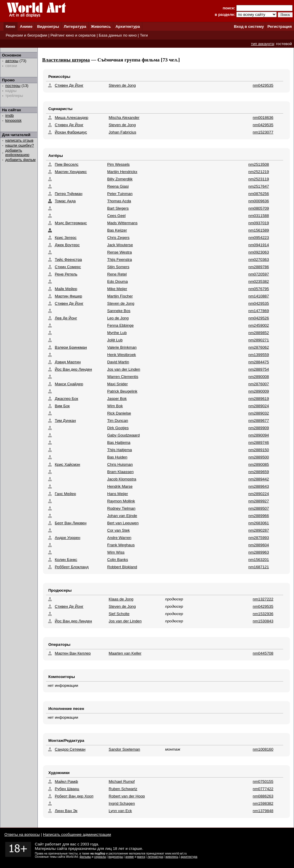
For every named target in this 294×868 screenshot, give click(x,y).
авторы (12, 61)
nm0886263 (263, 796)
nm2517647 (259, 186)
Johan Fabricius (122, 132)
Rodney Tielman (121, 508)
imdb (10, 115)
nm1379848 (263, 811)
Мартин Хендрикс (71, 172)
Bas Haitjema (119, 442)
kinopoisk (13, 120)
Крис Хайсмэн (67, 464)
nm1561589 (259, 230)
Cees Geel (116, 216)
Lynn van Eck (120, 811)
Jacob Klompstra (122, 479)
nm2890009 (259, 391)
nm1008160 (263, 749)
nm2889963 (259, 552)
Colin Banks (118, 560)
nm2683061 (259, 523)
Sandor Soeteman (124, 749)
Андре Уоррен (67, 538)
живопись (172, 857)
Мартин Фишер (69, 296)
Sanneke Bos (119, 311)
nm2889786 (259, 267)
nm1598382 (263, 803)
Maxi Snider (117, 384)
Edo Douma (117, 281)
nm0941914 (259, 245)
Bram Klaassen (120, 472)
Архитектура (128, 26)
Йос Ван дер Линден (73, 369)
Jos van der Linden (124, 369)
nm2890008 (259, 377)
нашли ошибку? (20, 145)
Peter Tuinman (120, 194)
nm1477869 (259, 311)
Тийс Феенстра (68, 260)
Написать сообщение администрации (77, 834)
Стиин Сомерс (68, 267)
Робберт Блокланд (72, 567)
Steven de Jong (122, 85)
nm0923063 (259, 252)
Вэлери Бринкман (71, 347)
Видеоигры (48, 26)
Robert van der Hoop (127, 796)
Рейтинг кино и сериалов (73, 35)
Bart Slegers (118, 208)
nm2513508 (259, 164)
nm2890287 (259, 530)
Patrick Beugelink (122, 391)
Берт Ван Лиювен (71, 523)
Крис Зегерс (66, 238)
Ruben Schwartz (123, 789)
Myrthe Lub (117, 333)
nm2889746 (259, 442)
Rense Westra (119, 252)
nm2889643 (259, 486)
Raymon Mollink (121, 501)
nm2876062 (259, 347)
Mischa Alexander (124, 118)
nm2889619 (259, 399)
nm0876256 (259, 194)
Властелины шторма (66, 60)
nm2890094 (259, 435)
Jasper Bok (117, 399)
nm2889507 (259, 508)
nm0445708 (263, 653)
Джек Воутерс (67, 245)
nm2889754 (259, 369)
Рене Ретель (66, 274)
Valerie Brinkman (122, 347)
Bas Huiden (117, 457)
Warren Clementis (123, 377)
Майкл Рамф (66, 781)
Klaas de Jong (121, 599)
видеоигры (116, 857)
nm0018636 (263, 118)
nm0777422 (263, 789)
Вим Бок (62, 406)
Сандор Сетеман (70, 749)
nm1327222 (263, 599)
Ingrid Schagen (122, 803)
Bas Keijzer (117, 230)
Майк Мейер (66, 289)
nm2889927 (259, 501)
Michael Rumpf (122, 781)
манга (141, 857)
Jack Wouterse (120, 245)
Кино (10, 26)
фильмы (85, 857)
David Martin (118, 362)
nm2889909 (259, 428)
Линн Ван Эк (66, 811)
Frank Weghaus (121, 545)
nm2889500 (259, 457)
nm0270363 (259, 260)
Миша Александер (71, 118)
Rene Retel (117, 274)
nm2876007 (259, 384)
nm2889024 (259, 406)
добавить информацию (17, 153)
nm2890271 (259, 340)
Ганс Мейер (65, 494)
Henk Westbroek (122, 355)
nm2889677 (259, 421)
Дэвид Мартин (68, 362)
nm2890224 (259, 494)
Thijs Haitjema (119, 450)
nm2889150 (259, 450)
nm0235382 (259, 281)
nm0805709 (259, 208)
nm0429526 (259, 318)
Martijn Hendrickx (122, 172)
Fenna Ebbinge (120, 325)
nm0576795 (259, 289)
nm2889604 (259, 545)
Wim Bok (115, 406)
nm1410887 (259, 296)
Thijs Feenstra (119, 260)
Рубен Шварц (67, 789)
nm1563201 (259, 560)
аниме (130, 857)
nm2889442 (259, 479)
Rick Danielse (119, 413)
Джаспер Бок (66, 399)
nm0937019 (259, 223)
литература (155, 857)
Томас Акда (65, 201)
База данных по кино (118, 35)
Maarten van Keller (125, 653)
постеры (13, 86)
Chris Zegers (118, 238)
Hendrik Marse (120, 486)
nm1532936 (263, 614)
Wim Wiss (116, 552)
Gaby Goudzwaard (123, 435)
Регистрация (280, 26)
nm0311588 (259, 216)
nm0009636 (259, 201)
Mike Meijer (117, 289)
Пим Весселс (67, 164)
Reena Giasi (118, 186)
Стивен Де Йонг (69, 85)
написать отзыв (19, 140)
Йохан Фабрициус (71, 132)
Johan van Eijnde (122, 516)
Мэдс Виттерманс (71, 223)
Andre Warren (119, 538)
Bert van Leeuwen (123, 523)
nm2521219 (259, 172)
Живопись (101, 26)
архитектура (189, 857)
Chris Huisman (120, 464)
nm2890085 (259, 464)
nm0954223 (259, 238)
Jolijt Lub (115, 340)
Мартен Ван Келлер (73, 653)
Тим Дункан (65, 421)
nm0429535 (263, 85)
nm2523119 (259, 179)
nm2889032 (259, 413)
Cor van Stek (118, 530)
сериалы (100, 857)
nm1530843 (263, 621)
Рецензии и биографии (26, 35)
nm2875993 (259, 538)
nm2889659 (259, 472)
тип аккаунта (263, 44)
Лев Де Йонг (66, 318)
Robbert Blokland (122, 567)
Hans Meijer (118, 494)
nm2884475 (259, 362)
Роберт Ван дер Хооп (74, 796)
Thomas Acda (119, 201)
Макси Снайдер (69, 384)
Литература (75, 26)
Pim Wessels (118, 164)
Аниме (26, 26)
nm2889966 (259, 516)
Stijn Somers (118, 267)
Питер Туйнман (69, 194)
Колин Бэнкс (66, 560)
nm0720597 (259, 274)
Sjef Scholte (119, 614)
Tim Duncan (118, 421)
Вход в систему (249, 26)
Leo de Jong (118, 318)
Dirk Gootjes (118, 428)
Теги (144, 35)
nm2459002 (259, 325)
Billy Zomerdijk (120, 179)
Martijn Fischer (120, 296)
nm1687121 (259, 567)
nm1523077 (263, 132)
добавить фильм (20, 160)
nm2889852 (259, 333)
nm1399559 (259, 355)
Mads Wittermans (122, 223)
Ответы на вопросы (22, 834)
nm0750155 (263, 781)
